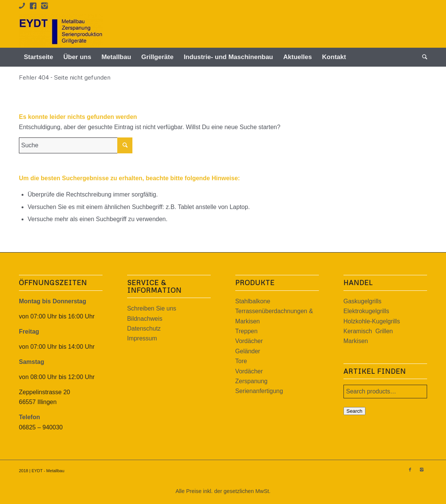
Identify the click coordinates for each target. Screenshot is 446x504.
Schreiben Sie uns (152, 308)
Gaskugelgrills (362, 301)
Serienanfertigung (259, 391)
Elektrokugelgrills (366, 311)
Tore (241, 361)
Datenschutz (144, 328)
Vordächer (249, 341)
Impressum (142, 338)
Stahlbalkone (253, 301)
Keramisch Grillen (368, 331)
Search (354, 411)
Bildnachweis (145, 319)
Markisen (356, 341)
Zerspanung (251, 381)
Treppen (246, 331)
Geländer (248, 351)
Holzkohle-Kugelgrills (372, 321)
